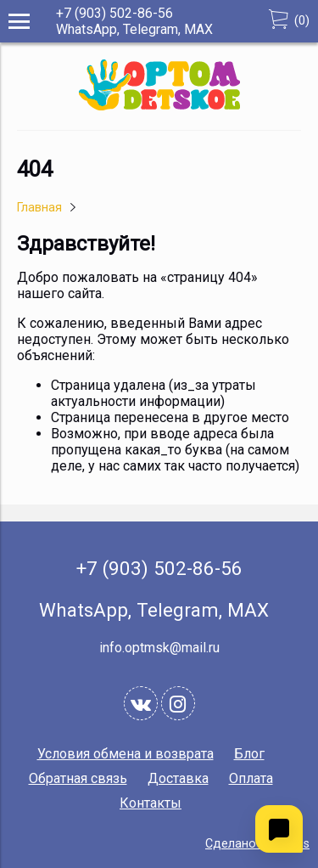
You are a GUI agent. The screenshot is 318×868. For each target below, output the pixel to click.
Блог (249, 754)
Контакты (151, 803)
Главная (39, 208)
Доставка (178, 778)
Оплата (251, 778)
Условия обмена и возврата (126, 754)
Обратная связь (78, 778)
